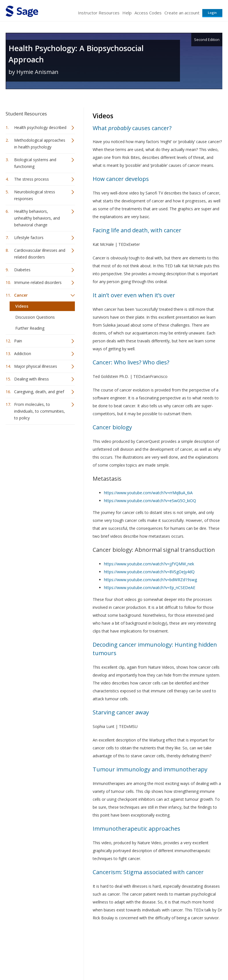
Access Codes (148, 13)
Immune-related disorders (38, 282)
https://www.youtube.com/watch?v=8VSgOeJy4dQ (149, 572)
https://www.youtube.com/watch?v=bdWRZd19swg (150, 580)
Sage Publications (38, 945)
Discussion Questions (35, 317)
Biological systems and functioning (35, 163)
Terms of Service (119, 959)
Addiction (23, 354)
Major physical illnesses (36, 366)
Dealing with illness (32, 379)
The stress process (32, 179)
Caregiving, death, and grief (39, 392)
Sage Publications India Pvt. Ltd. (88, 945)
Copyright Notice (154, 959)
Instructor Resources (99, 13)
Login (212, 13)
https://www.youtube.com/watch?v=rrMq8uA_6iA (148, 493)
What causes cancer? (132, 128)
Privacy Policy (185, 959)
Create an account (182, 13)
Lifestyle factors (29, 238)
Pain (18, 341)
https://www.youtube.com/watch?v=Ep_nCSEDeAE (150, 588)
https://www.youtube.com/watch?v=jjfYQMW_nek (149, 564)
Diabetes (22, 270)
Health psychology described (40, 127)
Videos (22, 306)
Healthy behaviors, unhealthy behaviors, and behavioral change (37, 218)
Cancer (21, 295)
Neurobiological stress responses (35, 195)
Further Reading (30, 328)
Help (127, 13)
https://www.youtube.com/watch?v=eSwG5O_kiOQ (150, 501)
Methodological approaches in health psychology (40, 144)
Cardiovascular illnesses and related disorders (40, 254)
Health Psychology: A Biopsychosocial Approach (76, 54)
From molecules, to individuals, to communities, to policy (40, 411)
